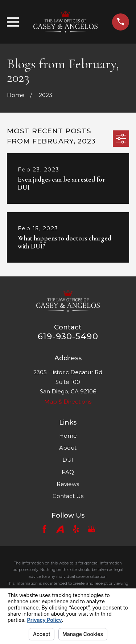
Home (68, 436)
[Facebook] (44, 529)
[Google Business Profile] (92, 529)
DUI (68, 460)
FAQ (68, 472)
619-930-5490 (68, 336)
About (68, 448)
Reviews (68, 484)
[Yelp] (76, 529)
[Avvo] (60, 529)
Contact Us (68, 496)
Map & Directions (68, 402)
